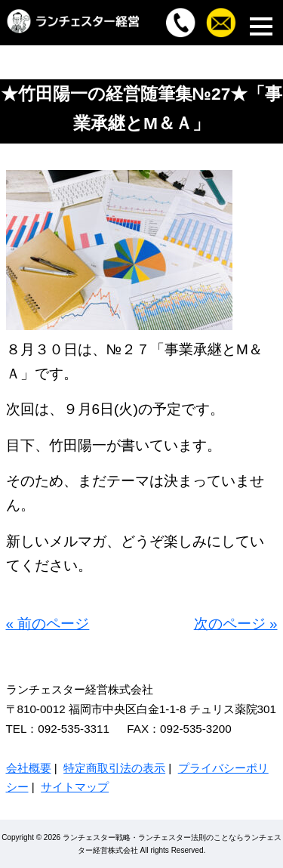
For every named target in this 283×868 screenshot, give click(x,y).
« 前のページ (48, 624)
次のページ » (236, 624)
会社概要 (29, 768)
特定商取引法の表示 (114, 768)
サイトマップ (75, 787)
